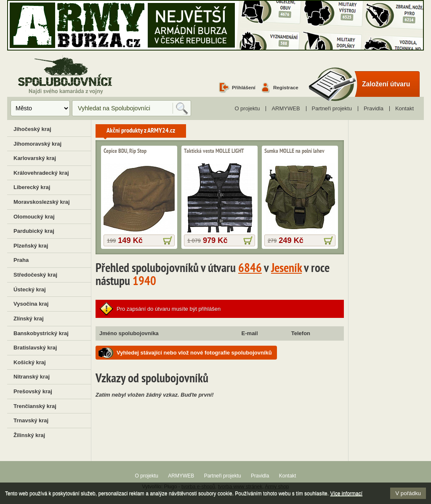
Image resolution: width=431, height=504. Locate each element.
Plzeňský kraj (31, 246)
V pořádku (408, 493)
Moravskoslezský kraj (42, 202)
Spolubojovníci (65, 75)
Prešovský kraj (33, 391)
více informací (168, 240)
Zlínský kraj (29, 319)
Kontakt (404, 108)
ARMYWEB (286, 108)
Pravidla (374, 108)
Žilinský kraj (29, 435)
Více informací (346, 493)
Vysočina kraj (31, 304)
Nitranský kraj (32, 377)
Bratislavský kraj (35, 348)
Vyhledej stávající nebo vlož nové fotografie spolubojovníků (194, 353)
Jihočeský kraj (32, 129)
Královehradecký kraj (41, 173)
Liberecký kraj (32, 187)
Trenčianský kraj (35, 406)
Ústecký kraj (30, 289)
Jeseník (286, 269)
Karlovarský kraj (35, 158)
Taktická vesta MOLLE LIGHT (214, 151)
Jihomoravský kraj (37, 144)
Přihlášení (244, 87)
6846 (250, 269)
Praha (21, 260)
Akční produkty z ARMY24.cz (141, 131)
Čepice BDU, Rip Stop (125, 151)
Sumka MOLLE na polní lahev (294, 151)
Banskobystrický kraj (41, 333)
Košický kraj (30, 362)
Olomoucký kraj (34, 217)
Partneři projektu (332, 108)
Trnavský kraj (31, 420)
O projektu (247, 108)
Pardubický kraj (34, 231)
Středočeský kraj (35, 275)
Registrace (286, 87)
